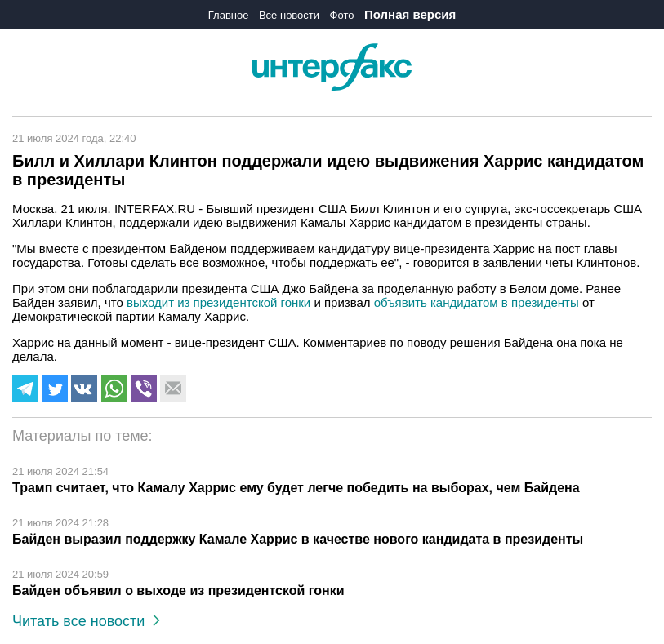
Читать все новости (86, 621)
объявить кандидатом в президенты (477, 302)
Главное (229, 15)
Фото (342, 15)
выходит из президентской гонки (218, 302)
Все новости (289, 15)
